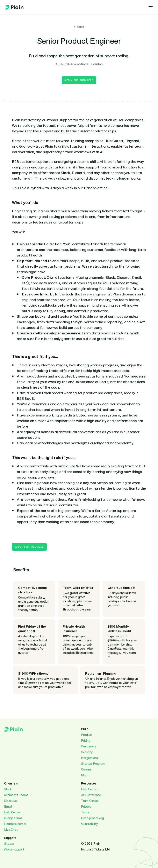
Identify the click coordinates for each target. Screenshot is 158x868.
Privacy (86, 807)
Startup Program (93, 764)
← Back (79, 27)
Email (8, 807)
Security (87, 752)
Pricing (86, 741)
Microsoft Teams (16, 795)
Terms (85, 812)
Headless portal (15, 824)
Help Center (12, 812)
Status (9, 844)
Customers (89, 746)
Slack (8, 789)
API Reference (91, 795)
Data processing (92, 818)
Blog (84, 775)
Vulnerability (89, 824)
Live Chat (11, 830)
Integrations (89, 758)
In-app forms (13, 818)
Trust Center (90, 801)
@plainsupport (14, 849)
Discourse (11, 801)
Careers (86, 769)
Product (87, 735)
